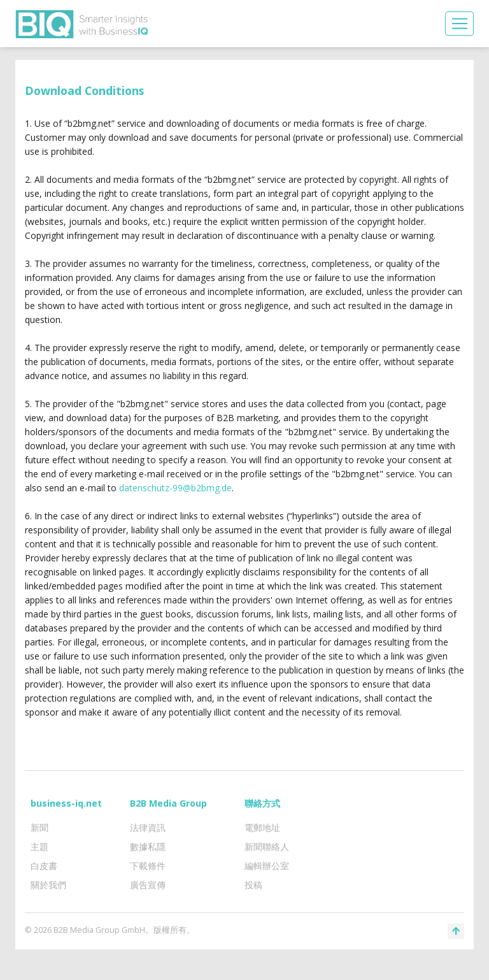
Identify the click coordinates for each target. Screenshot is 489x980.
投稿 (253, 885)
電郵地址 (262, 827)
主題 (39, 847)
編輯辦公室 (267, 866)
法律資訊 (148, 827)
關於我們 (48, 885)
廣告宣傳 (148, 885)
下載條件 (148, 866)
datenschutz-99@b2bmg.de (175, 488)
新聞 (39, 827)
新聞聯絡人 (267, 847)
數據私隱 (148, 847)
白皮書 (44, 866)
